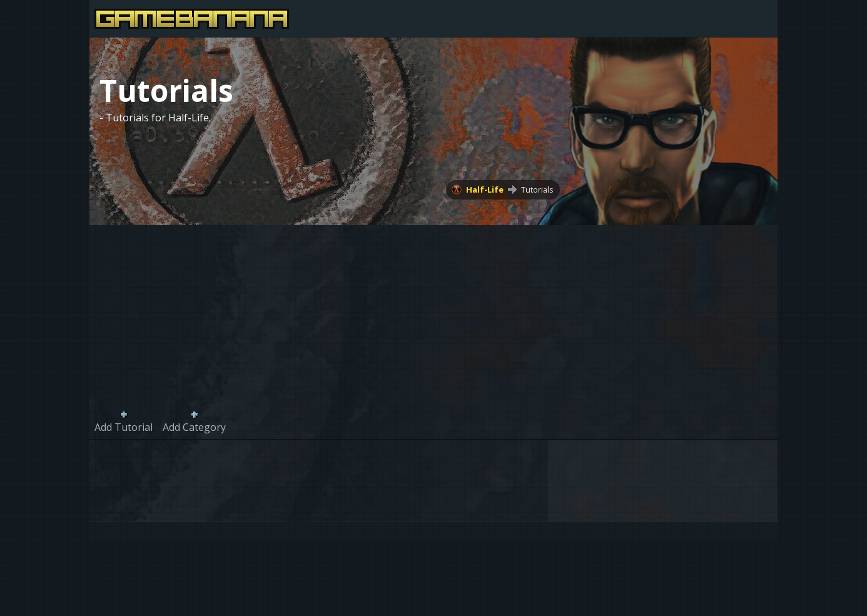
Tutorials (537, 189)
